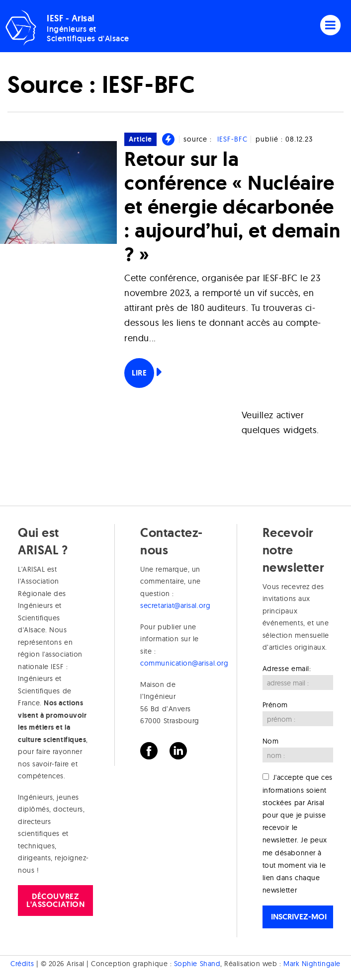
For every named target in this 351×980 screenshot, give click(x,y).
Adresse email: (287, 669)
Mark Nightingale (312, 964)
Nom (271, 741)
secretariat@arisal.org (175, 605)
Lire (139, 373)
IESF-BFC (232, 139)
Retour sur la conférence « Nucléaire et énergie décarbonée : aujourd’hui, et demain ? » (232, 206)
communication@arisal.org (184, 663)
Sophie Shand (197, 964)
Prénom (275, 705)
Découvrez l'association (55, 900)
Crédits (22, 964)
